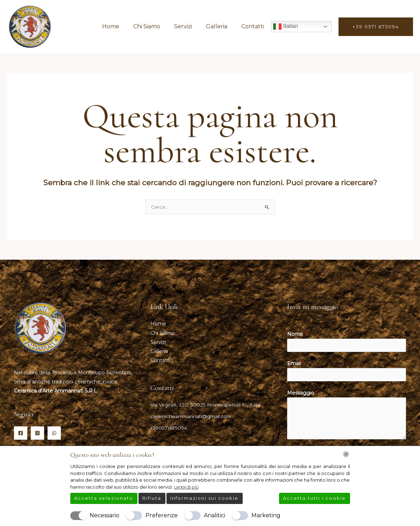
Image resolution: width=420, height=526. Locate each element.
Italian (286, 27)
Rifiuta (152, 498)
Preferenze (162, 515)
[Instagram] (37, 434)
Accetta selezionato (104, 498)
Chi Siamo (156, 26)
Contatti (254, 26)
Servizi (190, 26)
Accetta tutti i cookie (314, 498)
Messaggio (302, 396)
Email (296, 365)
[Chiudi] (346, 454)
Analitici (215, 515)
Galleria (221, 26)
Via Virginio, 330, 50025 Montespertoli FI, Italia (206, 405)
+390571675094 (170, 428)
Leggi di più (187, 487)
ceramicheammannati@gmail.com (193, 416)
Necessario (104, 515)
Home (123, 26)
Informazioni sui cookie (204, 498)
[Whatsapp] (54, 434)
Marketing (266, 515)
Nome (297, 335)
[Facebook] (21, 434)
